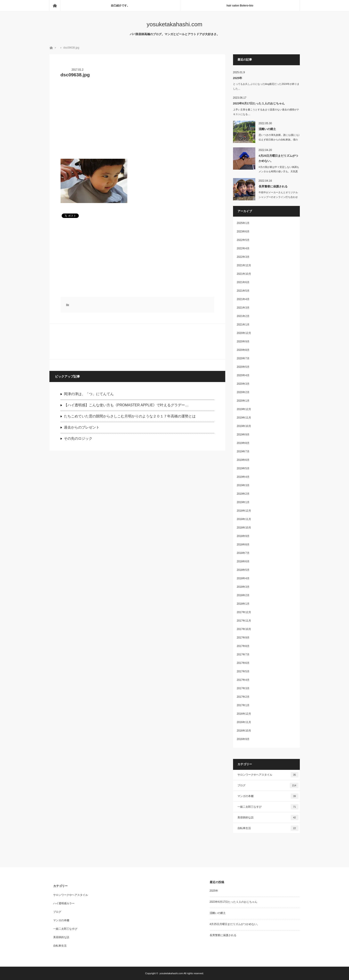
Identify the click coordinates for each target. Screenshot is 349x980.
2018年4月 (243, 578)
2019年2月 (243, 494)
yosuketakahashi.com (174, 24)
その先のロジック (78, 438)
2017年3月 (243, 688)
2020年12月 (244, 333)
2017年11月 (244, 621)
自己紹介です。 (120, 6)
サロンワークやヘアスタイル (268, 775)
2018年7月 (243, 553)
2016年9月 (243, 739)
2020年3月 (243, 384)
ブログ (268, 785)
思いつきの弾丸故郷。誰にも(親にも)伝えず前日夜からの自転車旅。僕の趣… (279, 140)
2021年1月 (243, 325)
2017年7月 (243, 655)
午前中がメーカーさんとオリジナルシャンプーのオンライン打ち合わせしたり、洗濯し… (278, 197)
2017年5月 (243, 671)
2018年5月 (243, 570)
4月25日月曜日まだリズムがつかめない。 (278, 158)
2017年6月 (243, 663)
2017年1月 (243, 705)
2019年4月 (243, 477)
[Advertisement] (137, 121)
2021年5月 (243, 291)
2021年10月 (244, 274)
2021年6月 (243, 282)
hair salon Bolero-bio (240, 6)
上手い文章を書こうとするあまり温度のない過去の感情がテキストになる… (266, 112)
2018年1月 (243, 604)
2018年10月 (244, 528)
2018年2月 (243, 595)
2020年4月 (243, 375)
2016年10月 (244, 731)
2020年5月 (243, 367)
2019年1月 (243, 502)
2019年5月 (243, 468)
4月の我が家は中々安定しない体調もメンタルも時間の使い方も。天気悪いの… (279, 172)
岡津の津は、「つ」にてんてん (89, 394)
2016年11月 (244, 722)
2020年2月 (243, 392)
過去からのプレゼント (82, 427)
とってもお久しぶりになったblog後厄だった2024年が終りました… (266, 86)
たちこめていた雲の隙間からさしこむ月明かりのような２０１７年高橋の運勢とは (130, 416)
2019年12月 (244, 409)
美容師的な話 (268, 817)
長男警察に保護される (273, 186)
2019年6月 (243, 460)
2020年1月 (243, 401)
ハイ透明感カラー (64, 903)
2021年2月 (243, 316)
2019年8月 (243, 443)
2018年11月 (244, 519)
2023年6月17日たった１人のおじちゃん (259, 103)
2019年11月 (244, 418)
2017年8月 (243, 646)
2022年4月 (243, 248)
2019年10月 (244, 426)
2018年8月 (243, 545)
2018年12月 (244, 511)
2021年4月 (243, 299)
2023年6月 (243, 232)
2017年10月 (244, 629)
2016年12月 (244, 714)
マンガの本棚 (268, 796)
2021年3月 (243, 308)
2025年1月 (243, 223)
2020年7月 (243, 358)
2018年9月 (243, 536)
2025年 (238, 78)
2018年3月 (243, 587)
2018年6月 (243, 561)
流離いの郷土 (267, 129)
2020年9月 (243, 342)
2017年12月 (244, 612)
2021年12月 (244, 265)
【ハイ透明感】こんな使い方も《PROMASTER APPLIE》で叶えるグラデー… (126, 405)
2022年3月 (243, 257)
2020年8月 (243, 350)
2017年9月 (243, 638)
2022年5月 (243, 240)
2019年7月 (243, 451)
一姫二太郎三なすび (268, 807)
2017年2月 (243, 697)
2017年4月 (243, 680)
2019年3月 (243, 485)
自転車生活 (268, 828)
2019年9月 (243, 435)
